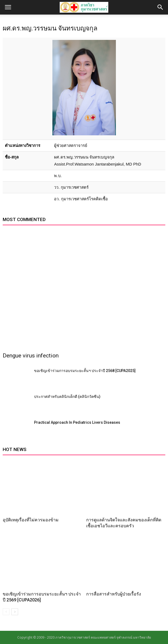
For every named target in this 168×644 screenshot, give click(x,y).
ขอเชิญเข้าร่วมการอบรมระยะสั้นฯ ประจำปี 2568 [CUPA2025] (85, 371)
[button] (160, 7)
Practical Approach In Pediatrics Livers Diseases (77, 422)
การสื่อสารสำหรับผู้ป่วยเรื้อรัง (114, 594)
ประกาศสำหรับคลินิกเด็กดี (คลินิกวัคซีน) (67, 397)
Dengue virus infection (31, 356)
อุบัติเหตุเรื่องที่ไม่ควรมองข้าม (31, 520)
